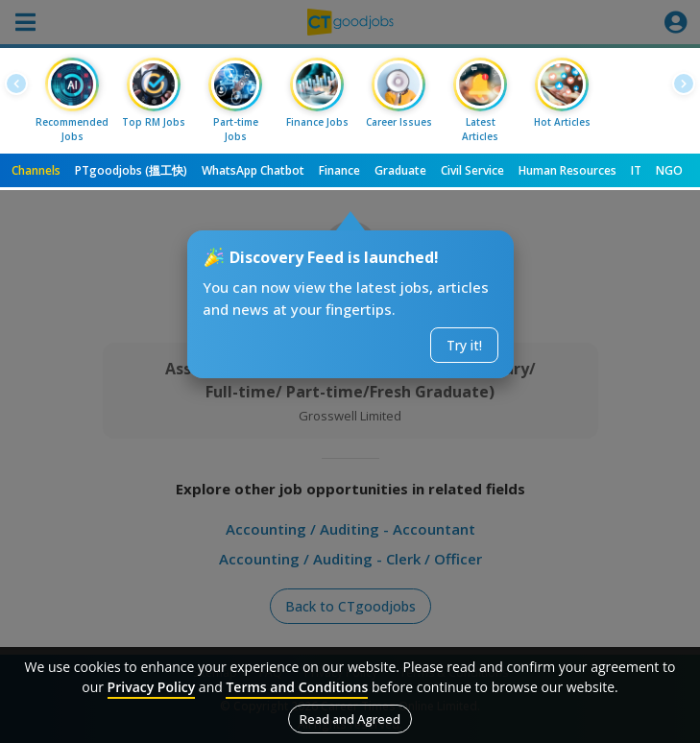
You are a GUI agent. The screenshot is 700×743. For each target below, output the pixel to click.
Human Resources (567, 170)
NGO (669, 170)
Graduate (400, 170)
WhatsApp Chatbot (253, 170)
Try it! (464, 345)
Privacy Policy (152, 687)
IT (636, 170)
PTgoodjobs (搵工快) (131, 170)
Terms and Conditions (297, 687)
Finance (339, 170)
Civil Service (472, 170)
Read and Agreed (350, 719)
